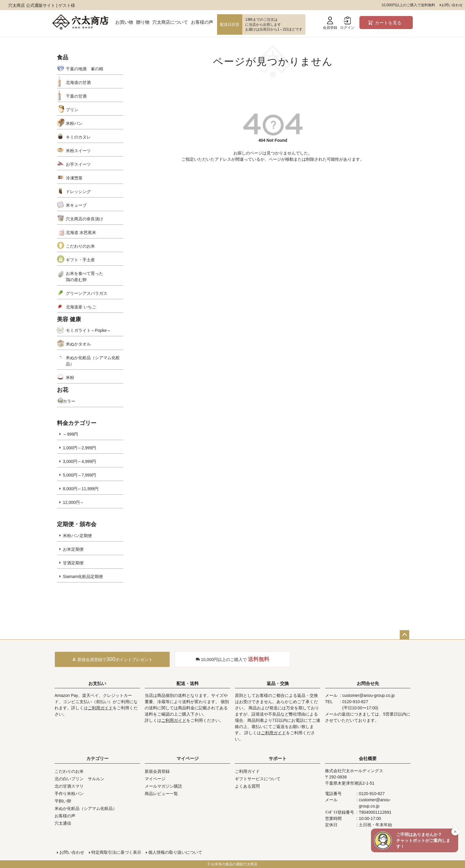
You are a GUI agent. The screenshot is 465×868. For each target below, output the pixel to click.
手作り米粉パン (69, 794)
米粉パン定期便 (77, 536)
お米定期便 (73, 549)
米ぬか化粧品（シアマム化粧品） (93, 361)
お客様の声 (202, 22)
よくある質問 (247, 786)
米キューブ (76, 205)
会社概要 (368, 758)
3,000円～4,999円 (79, 461)
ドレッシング (78, 192)
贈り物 (143, 22)
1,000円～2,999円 (79, 448)
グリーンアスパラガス (87, 293)
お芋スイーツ (78, 164)
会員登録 (330, 23)
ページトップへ (405, 635)
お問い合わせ (452, 5)
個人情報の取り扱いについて (175, 852)
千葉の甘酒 (76, 96)
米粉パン (74, 123)
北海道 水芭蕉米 (81, 232)
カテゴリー (97, 758)
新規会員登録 (157, 771)
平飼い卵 (63, 801)
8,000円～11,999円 (81, 489)
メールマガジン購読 (163, 786)
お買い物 (124, 22)
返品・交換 (278, 683)
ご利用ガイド (100, 708)
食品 (63, 57)
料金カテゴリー (77, 423)
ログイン (347, 23)
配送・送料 (188, 683)
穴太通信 (63, 823)
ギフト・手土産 (80, 260)
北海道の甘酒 (78, 82)
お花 (63, 390)
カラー (69, 401)
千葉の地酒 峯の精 (85, 69)
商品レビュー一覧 (161, 794)
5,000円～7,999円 (79, 475)
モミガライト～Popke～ (88, 330)
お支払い (97, 683)
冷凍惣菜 (74, 178)
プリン (72, 110)
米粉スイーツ (78, 151)
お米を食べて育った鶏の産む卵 (85, 277)
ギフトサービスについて (258, 779)
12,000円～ (73, 502)
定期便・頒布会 (77, 524)
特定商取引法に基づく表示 (116, 852)
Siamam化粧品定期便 (83, 576)
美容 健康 (69, 319)
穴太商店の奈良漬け (85, 219)
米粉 (70, 378)
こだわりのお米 (80, 246)
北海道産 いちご (81, 307)
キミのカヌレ (78, 137)
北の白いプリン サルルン (79, 779)
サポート (278, 758)
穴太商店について (170, 22)
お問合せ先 (368, 683)
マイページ (188, 758)
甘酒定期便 (73, 563)
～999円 (70, 434)
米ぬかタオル (78, 344)
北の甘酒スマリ (69, 786)
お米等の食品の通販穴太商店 (234, 864)
